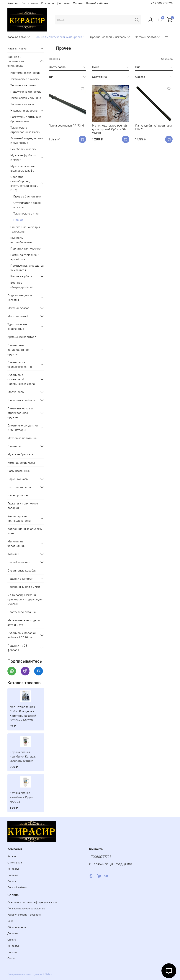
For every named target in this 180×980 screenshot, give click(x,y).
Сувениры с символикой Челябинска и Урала (21, 379)
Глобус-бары (16, 392)
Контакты (47, 3)
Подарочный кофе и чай (24, 587)
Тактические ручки (26, 213)
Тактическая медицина (26, 98)
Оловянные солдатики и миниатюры (23, 428)
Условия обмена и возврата (24, 915)
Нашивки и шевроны (24, 110)
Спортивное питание (22, 612)
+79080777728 (100, 857)
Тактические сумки (23, 85)
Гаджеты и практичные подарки (23, 506)
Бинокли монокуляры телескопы (25, 229)
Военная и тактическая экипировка (60, 37)
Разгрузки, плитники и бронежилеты (26, 119)
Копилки (13, 554)
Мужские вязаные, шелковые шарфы (23, 168)
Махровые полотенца (22, 438)
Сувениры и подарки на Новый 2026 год (22, 635)
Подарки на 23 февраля (17, 648)
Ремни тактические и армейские (25, 257)
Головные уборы (21, 276)
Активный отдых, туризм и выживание (27, 140)
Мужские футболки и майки (23, 157)
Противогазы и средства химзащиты (27, 268)
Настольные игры (19, 487)
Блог (10, 921)
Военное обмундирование (22, 285)
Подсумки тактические (26, 92)
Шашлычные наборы (21, 400)
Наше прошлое (18, 495)
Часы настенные (19, 471)
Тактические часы (22, 104)
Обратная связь (17, 927)
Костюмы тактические (25, 73)
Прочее (18, 220)
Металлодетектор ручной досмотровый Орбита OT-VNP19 (109, 129)
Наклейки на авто (19, 562)
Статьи (11, 958)
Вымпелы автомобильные (21, 240)
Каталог (13, 3)
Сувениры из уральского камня (20, 364)
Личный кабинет (97, 3)
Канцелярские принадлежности (19, 518)
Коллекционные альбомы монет (25, 531)
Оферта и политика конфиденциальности (32, 902)
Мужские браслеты (21, 454)
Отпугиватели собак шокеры (27, 205)
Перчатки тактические (26, 248)
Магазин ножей (18, 316)
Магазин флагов (147, 37)
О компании (30, 3)
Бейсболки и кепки (23, 149)
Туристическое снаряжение (17, 326)
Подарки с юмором (20, 579)
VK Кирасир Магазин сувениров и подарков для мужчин (25, 599)
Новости (12, 952)
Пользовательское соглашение (26, 908)
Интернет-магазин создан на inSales (30, 974)
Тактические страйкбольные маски (25, 130)
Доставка (63, 3)
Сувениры (14, 446)
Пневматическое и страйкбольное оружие (20, 413)
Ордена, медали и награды (110, 37)
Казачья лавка (19, 37)
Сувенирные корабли (22, 570)
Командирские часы (21, 463)
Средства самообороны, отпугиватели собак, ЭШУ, (24, 183)
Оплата (78, 3)
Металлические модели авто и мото (24, 622)
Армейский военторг (22, 337)
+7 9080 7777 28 (162, 3)
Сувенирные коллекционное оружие (18, 350)
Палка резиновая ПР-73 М (66, 125)
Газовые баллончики (27, 196)
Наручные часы (18, 479)
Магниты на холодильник (16, 544)
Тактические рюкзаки (25, 79)
